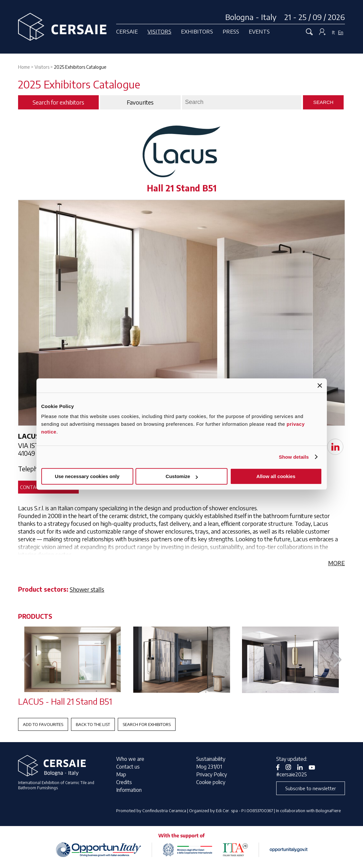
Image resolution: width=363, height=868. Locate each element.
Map (121, 774)
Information (129, 790)
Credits (124, 782)
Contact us (128, 767)
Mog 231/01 (209, 767)
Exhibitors (197, 31)
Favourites (140, 102)
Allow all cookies (276, 476)
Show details (294, 457)
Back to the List (93, 724)
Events (259, 31)
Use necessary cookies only (87, 476)
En (341, 32)
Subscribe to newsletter (311, 788)
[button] (337, 660)
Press (231, 31)
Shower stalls (87, 589)
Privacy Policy (212, 774)
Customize (182, 476)
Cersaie (127, 31)
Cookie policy (211, 782)
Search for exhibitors (147, 724)
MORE (337, 563)
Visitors (159, 31)
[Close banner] (320, 385)
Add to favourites (43, 724)
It (333, 32)
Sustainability (211, 759)
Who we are (130, 759)
